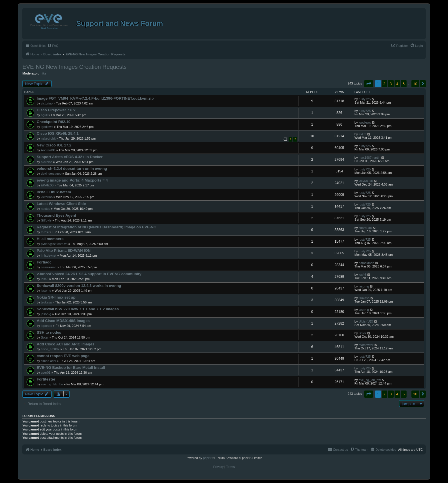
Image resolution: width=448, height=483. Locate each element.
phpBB (208, 458)
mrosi (45, 232)
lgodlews (47, 127)
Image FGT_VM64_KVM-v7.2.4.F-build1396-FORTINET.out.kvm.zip (95, 98)
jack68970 (366, 181)
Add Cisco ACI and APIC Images (65, 344)
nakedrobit (48, 138)
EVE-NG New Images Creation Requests (74, 67)
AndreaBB (48, 150)
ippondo (46, 326)
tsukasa (46, 302)
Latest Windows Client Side (61, 204)
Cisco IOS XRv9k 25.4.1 (58, 133)
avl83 (362, 134)
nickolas (47, 162)
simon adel (48, 361)
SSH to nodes (49, 332)
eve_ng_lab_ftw (52, 384)
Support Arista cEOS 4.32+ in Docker (70, 157)
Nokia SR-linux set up (56, 297)
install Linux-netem (54, 192)
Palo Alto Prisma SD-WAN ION (64, 250)
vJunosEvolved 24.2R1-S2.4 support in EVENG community (89, 274)
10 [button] (415, 84)
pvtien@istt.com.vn (54, 244)
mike (43, 73)
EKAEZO (47, 185)
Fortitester (46, 379)
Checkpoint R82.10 (53, 122)
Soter (45, 337)
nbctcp (45, 209)
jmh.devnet (49, 255)
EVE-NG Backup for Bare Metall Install (71, 368)
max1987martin (369, 158)
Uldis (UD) (366, 321)
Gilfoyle (46, 220)
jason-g (46, 291)
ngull (44, 115)
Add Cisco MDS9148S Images (63, 321)
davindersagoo (51, 174)
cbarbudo (365, 228)
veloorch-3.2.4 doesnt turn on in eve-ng (72, 169)
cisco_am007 (50, 349)
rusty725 (365, 99)
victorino (47, 103)
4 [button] (397, 84)
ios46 (45, 279)
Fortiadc (44, 262)
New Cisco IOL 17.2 (54, 145)
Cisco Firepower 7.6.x (56, 110)
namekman (49, 267)
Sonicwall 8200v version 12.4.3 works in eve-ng (79, 286)
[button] (369, 84)
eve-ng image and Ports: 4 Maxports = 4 (72, 180)
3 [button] (391, 84)
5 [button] (404, 84)
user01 (46, 373)
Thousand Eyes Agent (56, 215)
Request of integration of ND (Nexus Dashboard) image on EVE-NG (96, 227)
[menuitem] (53, 46)
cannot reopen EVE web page (63, 356)
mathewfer (366, 345)
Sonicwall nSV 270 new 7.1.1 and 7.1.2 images (78, 309)
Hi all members (50, 239)
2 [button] (384, 84)
